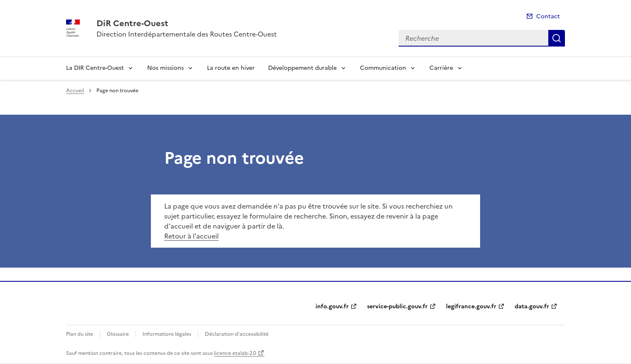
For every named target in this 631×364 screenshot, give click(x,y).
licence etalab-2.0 (235, 353)
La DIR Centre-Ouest (95, 68)
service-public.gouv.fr (397, 306)
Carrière (441, 68)
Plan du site (80, 334)
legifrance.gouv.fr (471, 306)
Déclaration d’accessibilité (237, 334)
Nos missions (165, 68)
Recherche (557, 38)
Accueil (75, 91)
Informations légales (167, 334)
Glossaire (118, 334)
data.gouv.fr (532, 306)
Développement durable (302, 68)
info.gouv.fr (332, 306)
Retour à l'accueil (191, 236)
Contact (548, 16)
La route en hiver (231, 68)
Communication (383, 68)
